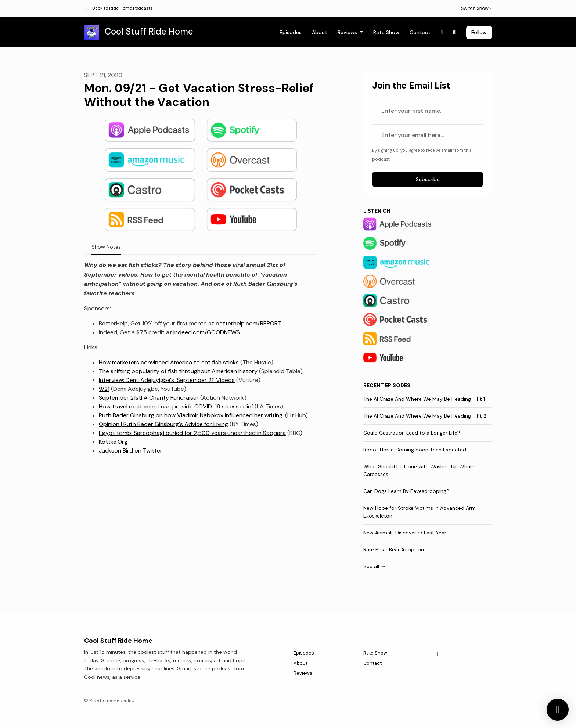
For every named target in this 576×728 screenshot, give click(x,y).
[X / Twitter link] (442, 33)
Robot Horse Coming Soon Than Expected (415, 450)
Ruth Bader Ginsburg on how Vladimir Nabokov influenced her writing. (191, 415)
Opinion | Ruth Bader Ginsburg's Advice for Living (163, 424)
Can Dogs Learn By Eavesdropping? (406, 491)
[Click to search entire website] (454, 33)
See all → (375, 566)
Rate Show (386, 32)
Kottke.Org (113, 442)
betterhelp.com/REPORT (248, 323)
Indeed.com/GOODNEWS (207, 332)
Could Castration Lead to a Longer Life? (412, 433)
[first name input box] (428, 111)
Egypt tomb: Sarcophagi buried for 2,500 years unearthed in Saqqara (192, 433)
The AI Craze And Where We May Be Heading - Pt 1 (424, 399)
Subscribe (428, 179)
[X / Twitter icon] (437, 654)
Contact (420, 32)
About (320, 32)
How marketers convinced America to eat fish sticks (169, 362)
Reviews (348, 32)
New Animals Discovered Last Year (405, 533)
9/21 (104, 389)
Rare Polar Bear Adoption (394, 549)
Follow (479, 32)
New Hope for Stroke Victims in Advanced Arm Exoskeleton (420, 512)
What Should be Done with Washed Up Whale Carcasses (419, 470)
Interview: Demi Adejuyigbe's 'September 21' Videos (167, 380)
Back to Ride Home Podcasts (122, 8)
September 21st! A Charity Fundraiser (149, 398)
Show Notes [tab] (106, 247)
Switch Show (475, 8)
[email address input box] (428, 135)
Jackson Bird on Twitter (131, 451)
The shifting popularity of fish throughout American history (178, 371)
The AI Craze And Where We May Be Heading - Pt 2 (425, 416)
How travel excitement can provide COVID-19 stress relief (176, 406)
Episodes (291, 32)
